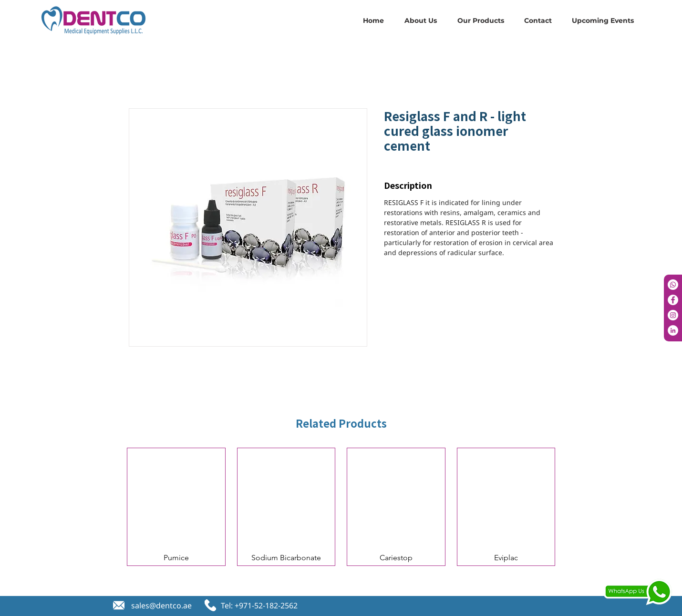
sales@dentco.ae (161, 606)
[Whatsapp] (673, 285)
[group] (341, 507)
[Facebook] (673, 300)
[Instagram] (673, 315)
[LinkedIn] (673, 330)
